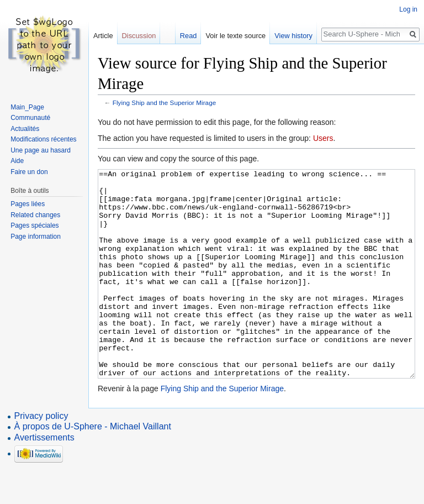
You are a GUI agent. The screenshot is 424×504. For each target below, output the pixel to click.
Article (103, 36)
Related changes (35, 215)
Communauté (30, 118)
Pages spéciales (35, 225)
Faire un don (29, 172)
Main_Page (27, 107)
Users (323, 138)
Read (189, 36)
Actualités (25, 129)
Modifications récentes (43, 139)
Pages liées (28, 204)
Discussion (139, 36)
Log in (408, 9)
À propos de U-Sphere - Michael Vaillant (93, 468)
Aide (17, 161)
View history (293, 36)
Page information (36, 237)
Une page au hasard (41, 150)
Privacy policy (41, 457)
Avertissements (44, 479)
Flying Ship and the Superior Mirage (164, 103)
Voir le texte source (235, 36)
